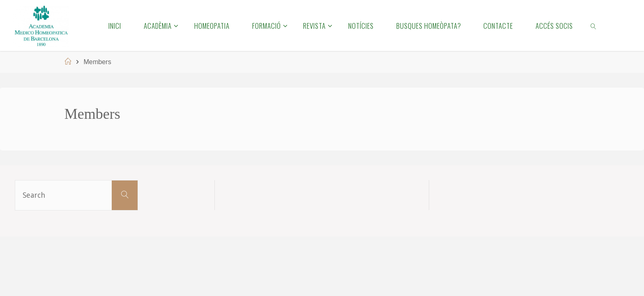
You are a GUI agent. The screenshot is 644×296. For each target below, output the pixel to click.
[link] (594, 25)
